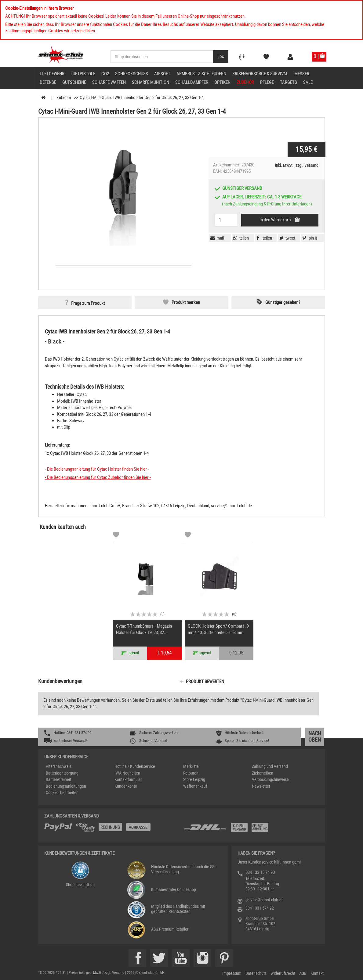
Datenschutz (256, 973)
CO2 (105, 74)
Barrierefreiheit (58, 779)
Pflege (267, 82)
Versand (311, 165)
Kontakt (317, 973)
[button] (309, 238)
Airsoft (162, 74)
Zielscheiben (263, 773)
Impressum (232, 973)
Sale (308, 82)
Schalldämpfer (192, 82)
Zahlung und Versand (270, 766)
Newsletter (261, 786)
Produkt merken (186, 302)
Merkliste (191, 766)
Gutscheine (74, 82)
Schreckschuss (132, 74)
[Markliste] (116, 536)
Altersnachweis (59, 766)
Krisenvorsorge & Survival (260, 74)
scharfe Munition (151, 82)
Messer (302, 74)
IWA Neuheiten (127, 773)
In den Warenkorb (276, 220)
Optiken (222, 82)
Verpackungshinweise (270, 779)
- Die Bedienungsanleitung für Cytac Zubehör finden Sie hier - (98, 477)
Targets (289, 82)
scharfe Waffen (109, 82)
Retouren (191, 773)
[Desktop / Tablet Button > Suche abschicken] (221, 57)
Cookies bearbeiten (62, 793)
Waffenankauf (195, 786)
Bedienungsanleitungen (66, 786)
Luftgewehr (52, 74)
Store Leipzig (194, 779)
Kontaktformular (128, 779)
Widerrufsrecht (283, 973)
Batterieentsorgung (62, 773)
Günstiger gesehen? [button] (283, 302)
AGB (303, 973)
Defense (48, 82)
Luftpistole (83, 74)
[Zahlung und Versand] (251, 830)
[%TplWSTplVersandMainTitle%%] (112, 829)
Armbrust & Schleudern (201, 74)
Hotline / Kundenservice (135, 766)
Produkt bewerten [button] (205, 682)
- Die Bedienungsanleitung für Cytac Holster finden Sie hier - (97, 469)
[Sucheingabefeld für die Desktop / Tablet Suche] (162, 57)
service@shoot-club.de (265, 900)
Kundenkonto (126, 786)
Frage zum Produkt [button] (88, 303)
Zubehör (245, 82)
